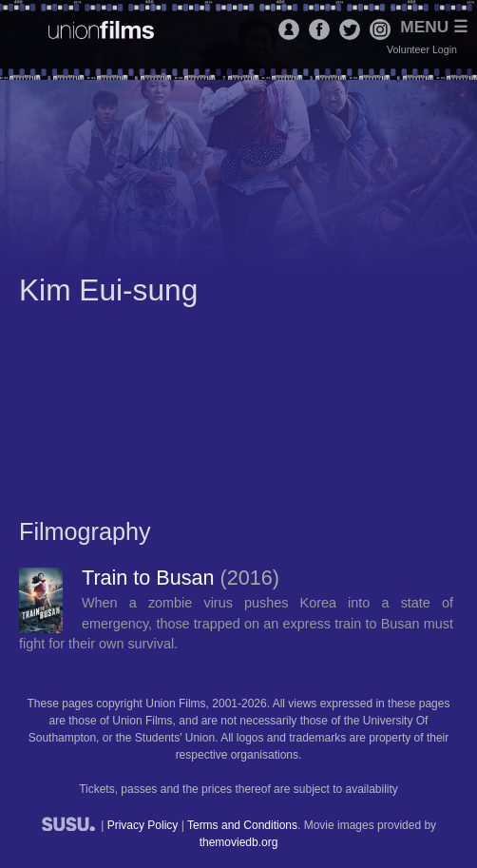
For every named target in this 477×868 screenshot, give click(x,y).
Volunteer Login (422, 49)
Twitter (350, 29)
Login (289, 29)
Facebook (319, 29)
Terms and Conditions (242, 825)
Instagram (380, 29)
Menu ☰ (434, 27)
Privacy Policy (143, 825)
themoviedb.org (239, 842)
